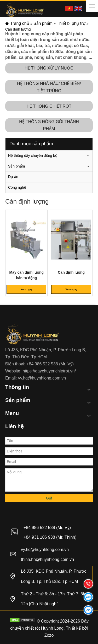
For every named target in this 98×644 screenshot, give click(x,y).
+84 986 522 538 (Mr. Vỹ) (50, 364)
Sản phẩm (16, 166)
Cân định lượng (71, 272)
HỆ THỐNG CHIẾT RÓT (49, 106)
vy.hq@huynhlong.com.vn (42, 378)
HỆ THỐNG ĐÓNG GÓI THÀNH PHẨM (49, 125)
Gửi (49, 498)
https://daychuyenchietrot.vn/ (49, 371)
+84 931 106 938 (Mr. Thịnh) (50, 537)
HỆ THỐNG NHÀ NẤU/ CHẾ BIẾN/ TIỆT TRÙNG (49, 87)
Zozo (49, 635)
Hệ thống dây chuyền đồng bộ (33, 156)
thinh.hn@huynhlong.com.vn (47, 559)
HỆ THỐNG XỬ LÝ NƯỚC (49, 68)
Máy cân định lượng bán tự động (26, 275)
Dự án (13, 177)
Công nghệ (17, 187)
